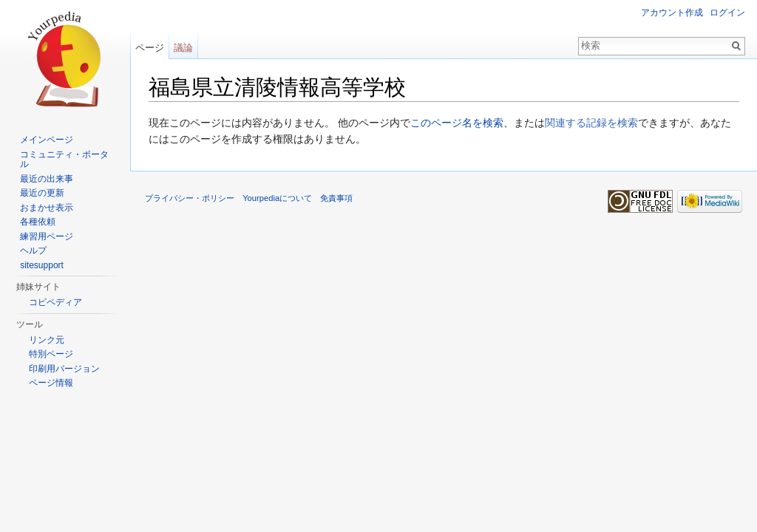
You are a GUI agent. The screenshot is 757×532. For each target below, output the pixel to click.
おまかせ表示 (47, 208)
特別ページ (51, 354)
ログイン (727, 13)
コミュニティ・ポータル (64, 160)
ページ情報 (51, 383)
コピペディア (55, 302)
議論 (183, 48)
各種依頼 (38, 222)
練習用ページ (47, 236)
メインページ (47, 140)
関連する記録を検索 (591, 123)
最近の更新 (42, 193)
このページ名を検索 (457, 123)
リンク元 (47, 340)
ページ (150, 48)
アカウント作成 (672, 13)
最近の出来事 (47, 179)
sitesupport (42, 265)
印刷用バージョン (64, 369)
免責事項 (336, 198)
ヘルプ (33, 250)
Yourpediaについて (277, 198)
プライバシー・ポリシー (190, 198)
